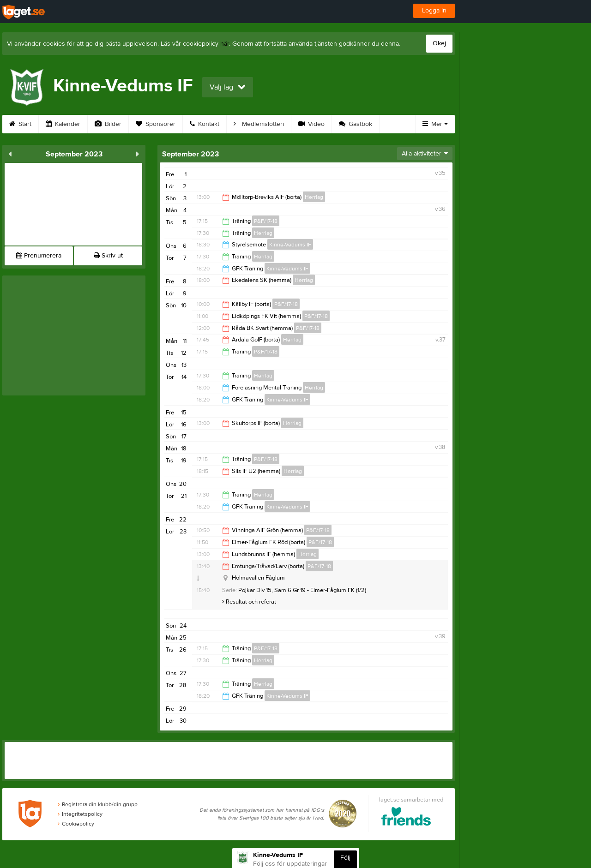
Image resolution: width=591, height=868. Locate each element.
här (225, 44)
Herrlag (314, 197)
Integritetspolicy (80, 814)
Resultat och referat (249, 602)
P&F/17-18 (266, 221)
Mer (435, 124)
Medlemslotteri (259, 124)
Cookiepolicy (76, 824)
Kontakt (205, 124)
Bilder (108, 124)
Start (20, 124)
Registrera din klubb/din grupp (98, 804)
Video (311, 124)
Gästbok (356, 124)
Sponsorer (156, 124)
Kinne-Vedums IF (290, 245)
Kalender (63, 124)
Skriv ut (108, 256)
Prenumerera (39, 256)
